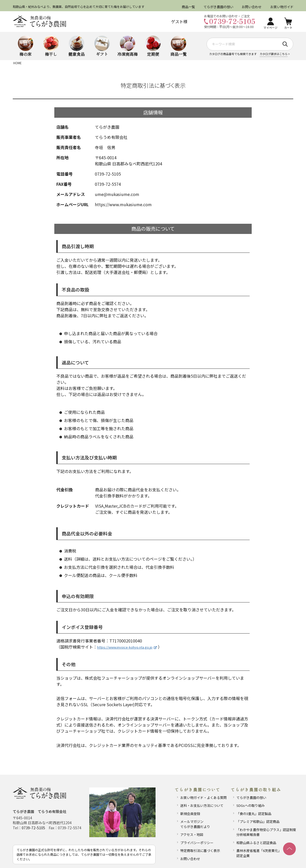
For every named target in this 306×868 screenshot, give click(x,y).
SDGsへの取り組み (251, 805)
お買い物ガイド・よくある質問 (203, 798)
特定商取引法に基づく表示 (200, 851)
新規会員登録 (190, 814)
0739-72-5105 (33, 828)
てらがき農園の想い (218, 7)
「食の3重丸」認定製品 (254, 814)
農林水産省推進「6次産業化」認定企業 (259, 853)
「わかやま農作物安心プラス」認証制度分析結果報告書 (264, 832)
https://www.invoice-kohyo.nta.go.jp (127, 647)
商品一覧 (188, 7)
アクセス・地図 (192, 834)
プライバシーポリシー (197, 843)
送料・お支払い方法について (202, 805)
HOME (17, 63)
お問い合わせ (252, 7)
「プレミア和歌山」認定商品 (258, 821)
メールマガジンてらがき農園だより (195, 824)
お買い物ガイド (282, 7)
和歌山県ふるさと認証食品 (256, 843)
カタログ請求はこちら (274, 54)
